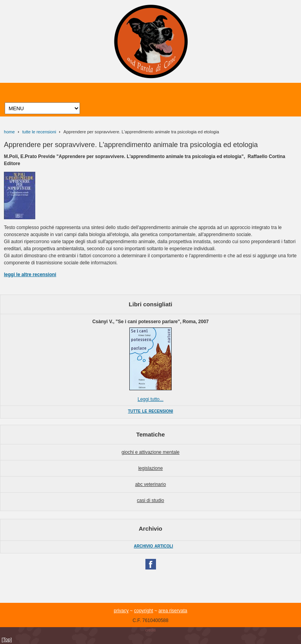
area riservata (173, 611)
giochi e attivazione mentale (150, 452)
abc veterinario (151, 484)
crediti (151, 630)
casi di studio (150, 500)
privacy (121, 611)
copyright (144, 611)
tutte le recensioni (39, 132)
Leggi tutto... (150, 399)
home (9, 132)
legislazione (151, 468)
